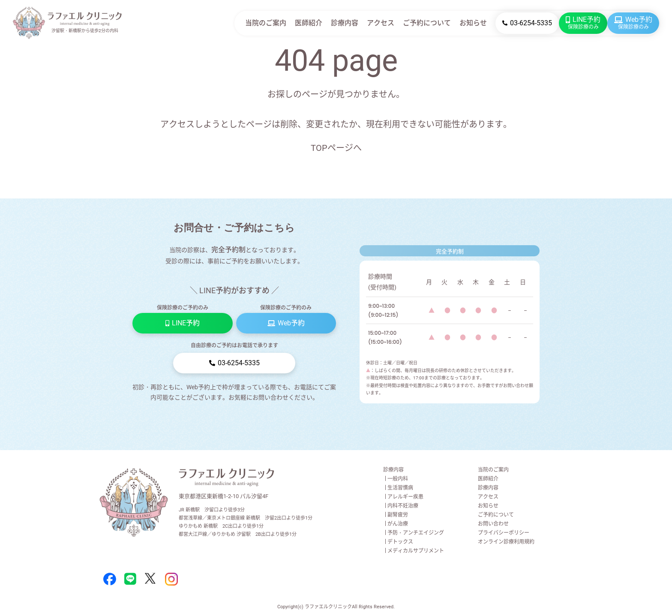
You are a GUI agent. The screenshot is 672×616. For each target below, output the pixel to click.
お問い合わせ (493, 524)
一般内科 (398, 479)
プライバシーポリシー (504, 533)
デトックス (400, 542)
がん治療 (398, 524)
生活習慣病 (400, 488)
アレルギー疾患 (405, 497)
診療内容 (345, 23)
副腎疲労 (398, 515)
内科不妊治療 (403, 506)
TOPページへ (336, 148)
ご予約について (427, 23)
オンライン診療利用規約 (506, 542)
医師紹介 (309, 23)
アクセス (381, 23)
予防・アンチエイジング (416, 533)
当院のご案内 (266, 23)
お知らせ (473, 23)
